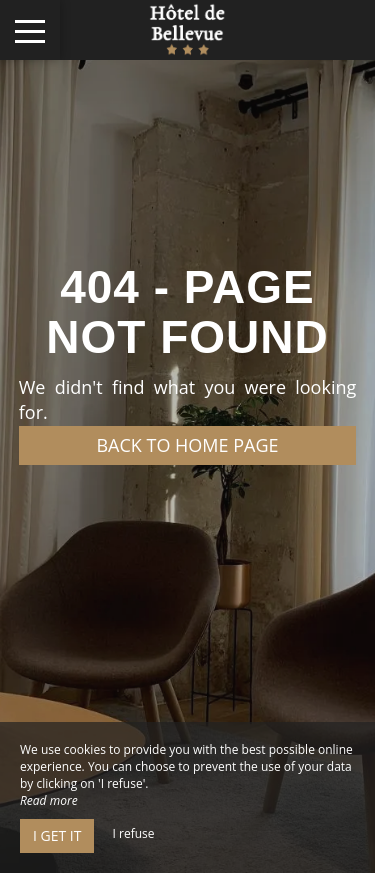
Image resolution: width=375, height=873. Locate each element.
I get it (57, 835)
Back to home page (187, 445)
